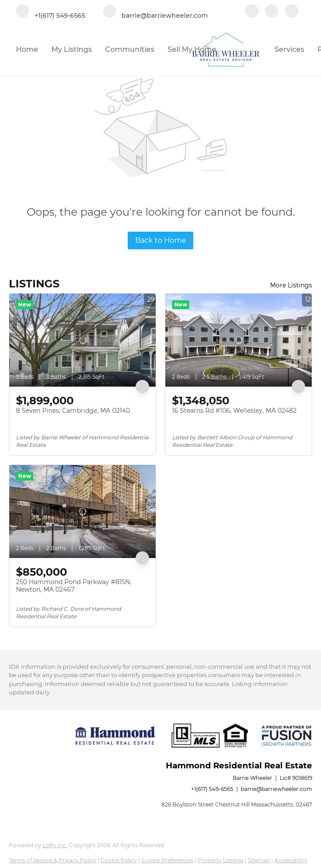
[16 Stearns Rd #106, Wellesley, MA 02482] (239, 340)
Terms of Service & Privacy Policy (53, 860)
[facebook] (252, 12)
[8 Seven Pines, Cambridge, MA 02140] (82, 340)
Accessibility (291, 860)
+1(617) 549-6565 (212, 789)
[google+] (292, 12)
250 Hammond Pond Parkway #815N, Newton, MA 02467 (74, 586)
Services (289, 49)
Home (27, 49)
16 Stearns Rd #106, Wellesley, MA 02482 (234, 411)
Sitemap (259, 860)
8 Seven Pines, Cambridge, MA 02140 (73, 411)
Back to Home (161, 240)
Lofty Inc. (55, 845)
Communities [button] (130, 49)
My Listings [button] (72, 49)
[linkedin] (272, 12)
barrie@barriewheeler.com (276, 789)
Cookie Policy (119, 860)
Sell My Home (192, 49)
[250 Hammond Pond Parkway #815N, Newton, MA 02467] (82, 511)
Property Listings (221, 860)
